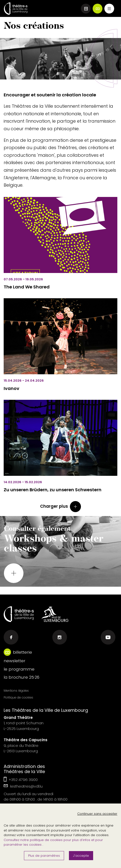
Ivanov (11, 388)
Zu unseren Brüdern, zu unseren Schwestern (53, 490)
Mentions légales (16, 691)
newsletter (15, 661)
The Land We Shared (27, 287)
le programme (19, 669)
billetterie (22, 652)
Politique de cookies (18, 697)
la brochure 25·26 (22, 677)
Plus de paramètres (44, 856)
